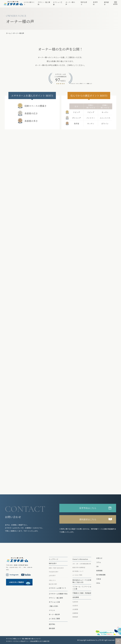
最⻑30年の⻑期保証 (79, 567)
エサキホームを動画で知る (58, 594)
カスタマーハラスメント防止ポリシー (18, 641)
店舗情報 (75, 613)
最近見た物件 (53, 584)
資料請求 (106, 3)
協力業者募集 (101, 575)
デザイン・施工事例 (44, 3)
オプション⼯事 (58, 3)
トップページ (54, 559)
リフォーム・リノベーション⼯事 (82, 588)
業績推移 (75, 617)
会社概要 (75, 609)
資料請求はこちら (88, 519)
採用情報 (99, 571)
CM (97, 566)
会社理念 (75, 606)
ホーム (8, 33)
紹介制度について (78, 571)
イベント (52, 610)
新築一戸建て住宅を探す (56, 568)
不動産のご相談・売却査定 (82, 593)
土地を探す (52, 575)
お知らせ (99, 558)
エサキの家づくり (29, 3)
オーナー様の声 (70, 3)
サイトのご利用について (14, 639)
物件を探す (84, 3)
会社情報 (76, 597)
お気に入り (52, 580)
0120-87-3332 (14, 567)
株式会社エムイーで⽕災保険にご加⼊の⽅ (82, 581)
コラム (99, 562)
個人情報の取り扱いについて (31, 639)
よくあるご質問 (54, 619)
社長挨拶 (75, 602)
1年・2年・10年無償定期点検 (82, 564)
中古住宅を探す (54, 572)
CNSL (98, 583)
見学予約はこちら (88, 508)
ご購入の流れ (54, 606)
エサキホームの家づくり (57, 588)
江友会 (99, 579)
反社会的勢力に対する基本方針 (40, 641)
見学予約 (95, 3)
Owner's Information (80, 559)
